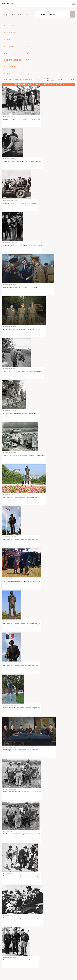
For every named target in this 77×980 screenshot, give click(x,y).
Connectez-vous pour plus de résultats (39, 84)
